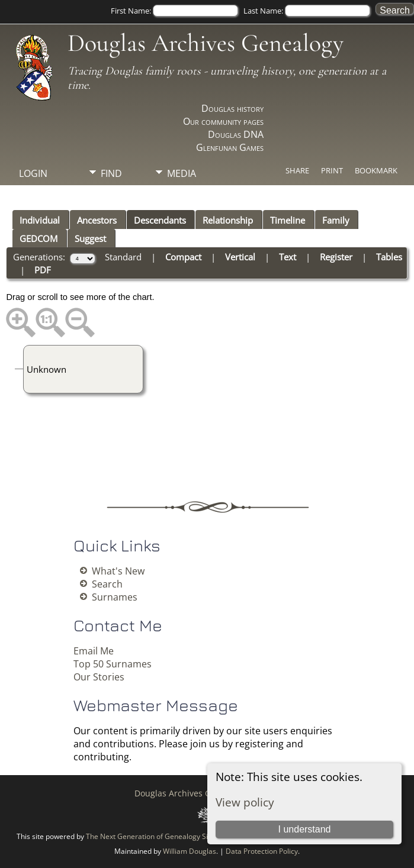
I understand (305, 829)
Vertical (240, 257)
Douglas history (232, 108)
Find (111, 173)
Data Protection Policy (262, 851)
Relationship (228, 220)
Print (332, 170)
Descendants (160, 220)
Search (107, 584)
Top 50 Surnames (113, 664)
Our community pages (223, 121)
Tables (389, 257)
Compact (183, 257)
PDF (43, 270)
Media (182, 173)
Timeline (288, 220)
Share (297, 170)
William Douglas (190, 851)
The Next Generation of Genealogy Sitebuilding (163, 836)
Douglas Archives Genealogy (206, 43)
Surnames (115, 597)
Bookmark (376, 170)
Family (336, 220)
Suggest (90, 238)
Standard (123, 257)
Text (288, 257)
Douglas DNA (236, 134)
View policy (245, 802)
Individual (40, 220)
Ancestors (97, 220)
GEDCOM (38, 238)
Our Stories (99, 677)
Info (111, 193)
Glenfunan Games (230, 147)
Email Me (94, 651)
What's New (118, 571)
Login (33, 173)
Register (336, 257)
